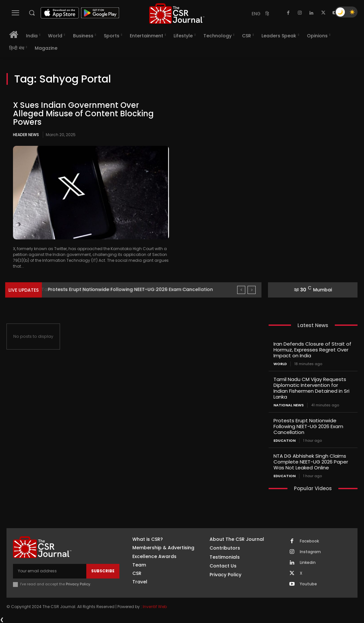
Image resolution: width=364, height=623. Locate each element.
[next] (252, 290)
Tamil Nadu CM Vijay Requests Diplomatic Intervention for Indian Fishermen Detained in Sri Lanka (311, 388)
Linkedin (308, 563)
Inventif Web (155, 607)
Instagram (310, 552)
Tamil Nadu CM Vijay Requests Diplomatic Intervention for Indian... (124, 289)
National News (289, 405)
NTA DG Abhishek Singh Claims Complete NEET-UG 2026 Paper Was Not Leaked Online (311, 462)
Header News (26, 135)
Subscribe (103, 571)
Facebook (309, 541)
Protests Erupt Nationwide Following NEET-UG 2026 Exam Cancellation (308, 426)
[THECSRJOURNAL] (177, 13)
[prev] (241, 290)
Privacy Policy (78, 584)
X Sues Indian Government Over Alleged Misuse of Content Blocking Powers (83, 114)
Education (285, 441)
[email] (50, 571)
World (280, 364)
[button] (32, 13)
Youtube (308, 584)
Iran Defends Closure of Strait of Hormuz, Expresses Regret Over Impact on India (312, 350)
